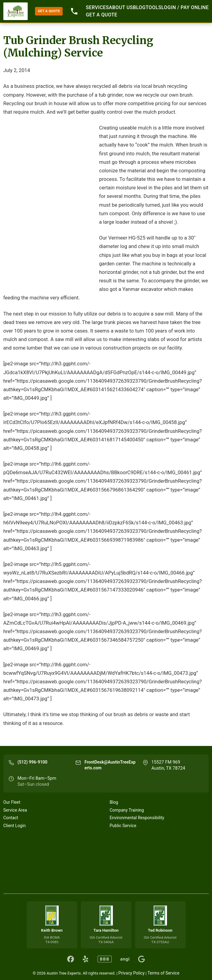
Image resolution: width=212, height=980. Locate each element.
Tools (154, 7)
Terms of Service (163, 973)
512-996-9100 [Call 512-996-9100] (74, 11)
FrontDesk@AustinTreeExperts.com (110, 765)
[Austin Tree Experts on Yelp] (86, 959)
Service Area (15, 810)
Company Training (127, 810)
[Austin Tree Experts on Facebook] (71, 959)
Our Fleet (12, 802)
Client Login (15, 826)
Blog (139, 7)
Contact (11, 818)
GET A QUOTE (49, 11)
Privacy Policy (131, 973)
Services (97, 7)
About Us (121, 7)
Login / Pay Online (185, 7)
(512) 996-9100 (33, 762)
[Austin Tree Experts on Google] (141, 959)
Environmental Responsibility (137, 818)
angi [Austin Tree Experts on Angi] (125, 959)
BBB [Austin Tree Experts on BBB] (105, 959)
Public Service (123, 826)
